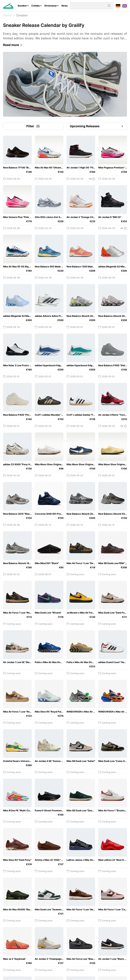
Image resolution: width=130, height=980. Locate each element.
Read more (13, 45)
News (65, 6)
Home (7, 15)
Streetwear (51, 6)
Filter (33, 126)
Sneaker (22, 6)
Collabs (36, 6)
